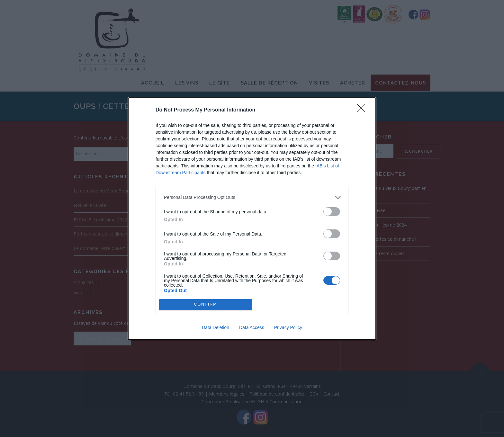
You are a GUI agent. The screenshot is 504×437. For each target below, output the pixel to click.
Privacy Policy (288, 327)
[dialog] (252, 219)
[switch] (332, 212)
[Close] (363, 110)
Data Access (252, 327)
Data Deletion (216, 327)
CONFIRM (206, 304)
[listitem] (252, 197)
